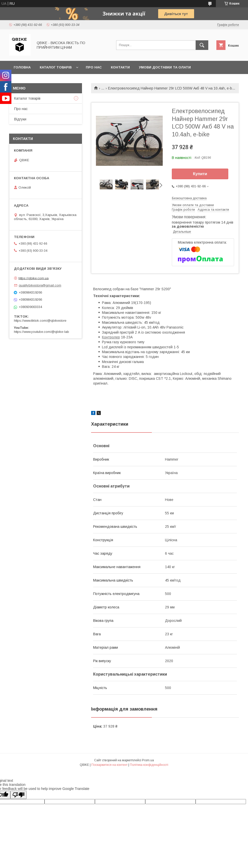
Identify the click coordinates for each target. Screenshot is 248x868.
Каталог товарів (56, 67)
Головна (22, 67)
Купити (200, 174)
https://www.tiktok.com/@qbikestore (40, 321)
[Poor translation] (18, 795)
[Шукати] (202, 45)
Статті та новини (31, 80)
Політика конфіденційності (149, 765)
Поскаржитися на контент (109, 765)
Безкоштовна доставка (189, 198)
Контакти (120, 67)
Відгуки (20, 119)
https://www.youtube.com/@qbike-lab (42, 332)
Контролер (111, 337)
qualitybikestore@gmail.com (40, 285)
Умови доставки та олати (165, 67)
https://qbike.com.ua (34, 278)
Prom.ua (148, 760)
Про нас (94, 67)
